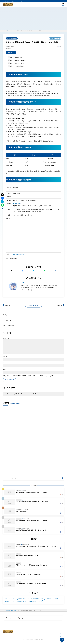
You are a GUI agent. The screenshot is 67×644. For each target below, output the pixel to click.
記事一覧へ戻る (33, 305)
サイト (5, 369)
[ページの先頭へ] (62, 640)
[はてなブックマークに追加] (33, 271)
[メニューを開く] (63, 5)
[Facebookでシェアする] (22, 271)
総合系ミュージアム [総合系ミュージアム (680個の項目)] (10, 602)
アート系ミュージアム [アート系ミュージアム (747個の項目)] (11, 599)
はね (22, 283)
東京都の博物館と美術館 (12, 39)
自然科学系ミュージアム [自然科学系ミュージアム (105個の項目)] (23, 602)
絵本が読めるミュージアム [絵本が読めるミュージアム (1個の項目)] (53, 599)
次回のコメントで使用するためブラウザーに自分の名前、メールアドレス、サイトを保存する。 (31, 376)
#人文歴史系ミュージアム (55, 39)
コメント (6, 338)
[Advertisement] (33, 18)
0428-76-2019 (17, 204)
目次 (11, 53)
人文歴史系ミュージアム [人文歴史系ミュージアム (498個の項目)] (39, 599)
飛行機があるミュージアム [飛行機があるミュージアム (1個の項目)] (36, 602)
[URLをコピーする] (56, 271)
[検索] (62, 479)
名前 (5, 357)
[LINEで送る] (45, 271)
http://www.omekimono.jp (20, 254)
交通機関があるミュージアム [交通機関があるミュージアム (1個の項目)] (24, 599)
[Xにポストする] (11, 271)
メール (5, 363)
